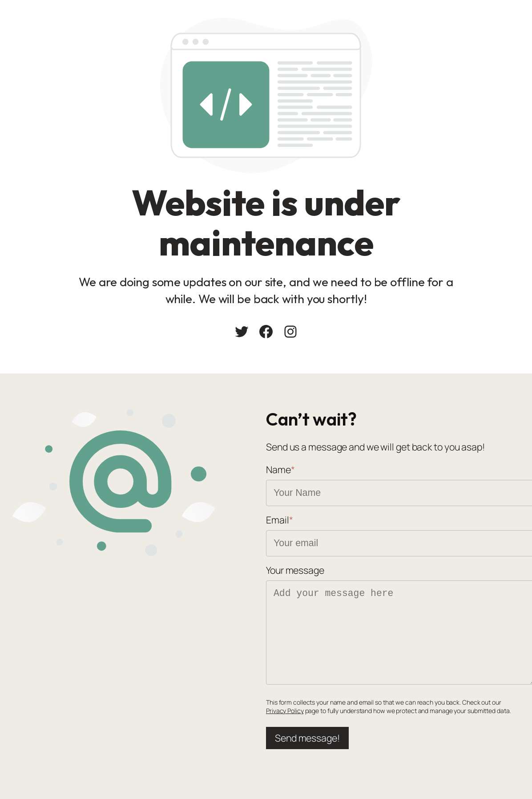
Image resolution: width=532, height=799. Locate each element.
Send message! (307, 738)
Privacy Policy (285, 711)
